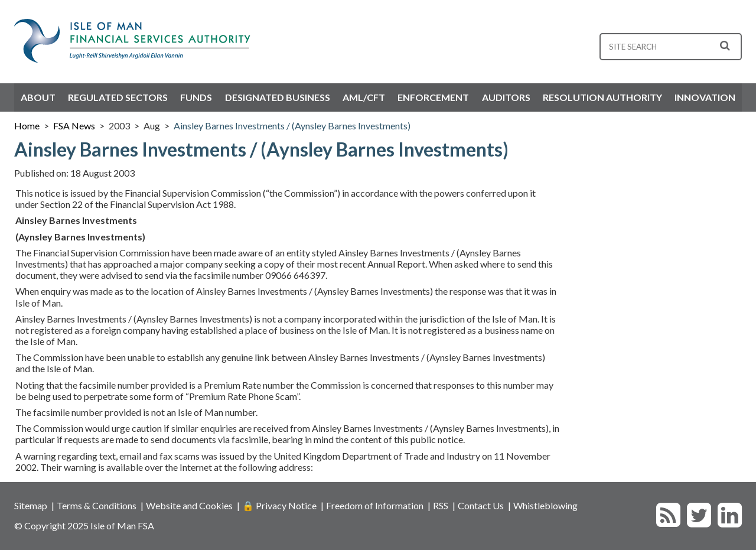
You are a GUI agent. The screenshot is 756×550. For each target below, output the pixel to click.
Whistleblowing (545, 505)
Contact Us (481, 505)
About (38, 97)
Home (27, 126)
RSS (441, 505)
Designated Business (278, 97)
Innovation (705, 97)
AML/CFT (364, 97)
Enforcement (433, 97)
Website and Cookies (189, 505)
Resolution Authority (602, 97)
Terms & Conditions (97, 505)
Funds (196, 97)
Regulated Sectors (118, 97)
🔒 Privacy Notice (279, 505)
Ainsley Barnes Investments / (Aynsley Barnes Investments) (292, 126)
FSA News (74, 126)
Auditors (506, 97)
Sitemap (31, 505)
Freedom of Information (375, 505)
